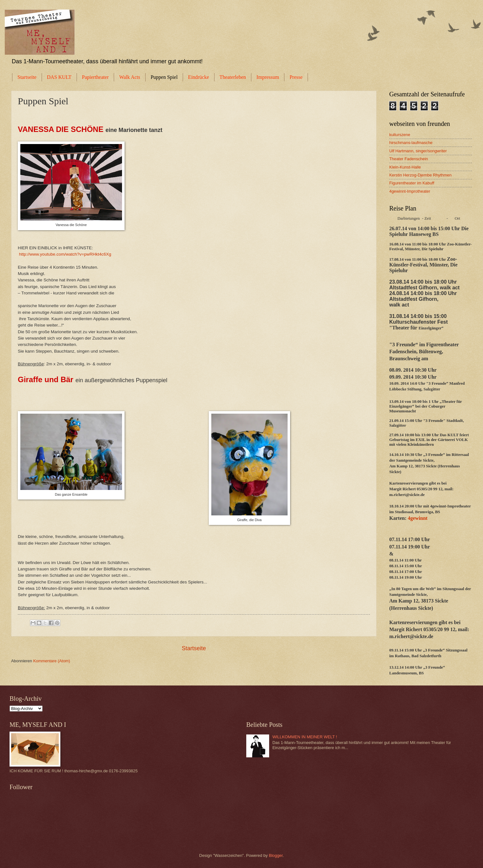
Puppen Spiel (164, 77)
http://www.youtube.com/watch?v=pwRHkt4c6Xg (65, 254)
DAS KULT (59, 77)
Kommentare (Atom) (51, 661)
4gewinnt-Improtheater (410, 191)
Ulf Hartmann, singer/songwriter (418, 151)
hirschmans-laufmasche (411, 143)
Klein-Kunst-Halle (405, 167)
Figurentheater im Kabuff (412, 183)
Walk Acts (130, 77)
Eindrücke (199, 77)
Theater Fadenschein (409, 159)
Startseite (27, 77)
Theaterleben (233, 77)
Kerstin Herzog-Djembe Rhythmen (420, 175)
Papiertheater (95, 77)
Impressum (268, 77)
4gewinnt (417, 518)
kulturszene (400, 135)
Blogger (276, 855)
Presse (296, 77)
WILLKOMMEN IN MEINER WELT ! (305, 737)
